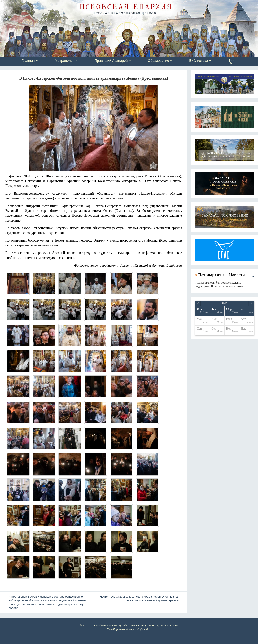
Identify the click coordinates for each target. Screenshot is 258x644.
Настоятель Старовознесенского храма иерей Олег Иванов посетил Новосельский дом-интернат (139, 598)
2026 (225, 303)
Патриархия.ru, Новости (222, 275)
